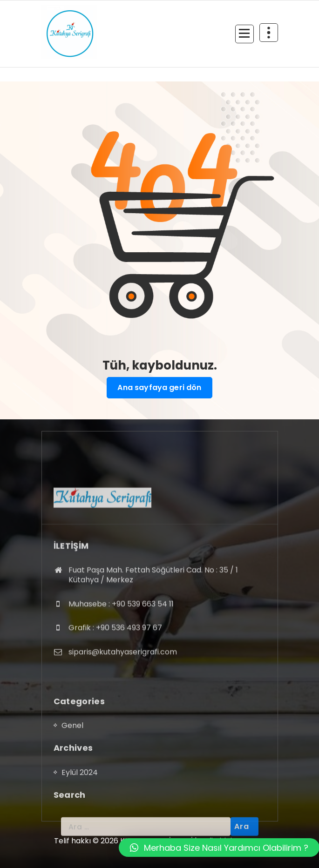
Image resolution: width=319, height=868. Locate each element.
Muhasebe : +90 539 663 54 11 (121, 669)
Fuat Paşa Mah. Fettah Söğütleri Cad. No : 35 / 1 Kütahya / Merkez (153, 640)
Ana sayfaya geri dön (159, 388)
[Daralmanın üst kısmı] (269, 33)
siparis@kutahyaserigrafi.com (123, 717)
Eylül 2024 (80, 829)
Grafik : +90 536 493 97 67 (115, 693)
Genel (72, 782)
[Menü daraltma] (244, 34)
